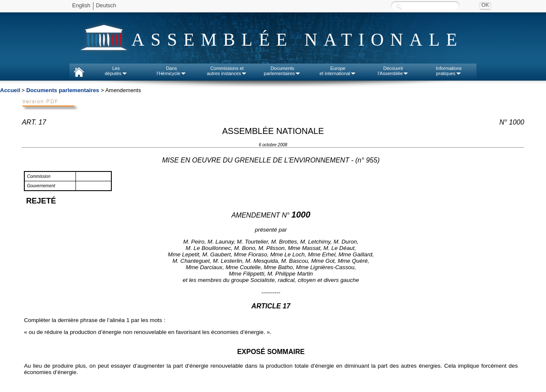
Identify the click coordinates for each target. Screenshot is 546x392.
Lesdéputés (116, 71)
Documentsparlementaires (283, 71)
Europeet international (338, 71)
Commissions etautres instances (227, 71)
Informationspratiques (449, 71)
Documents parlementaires (62, 90)
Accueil (10, 90)
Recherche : (399, 6)
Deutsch (106, 5)
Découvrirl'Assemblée (394, 71)
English (81, 5)
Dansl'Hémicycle (171, 71)
